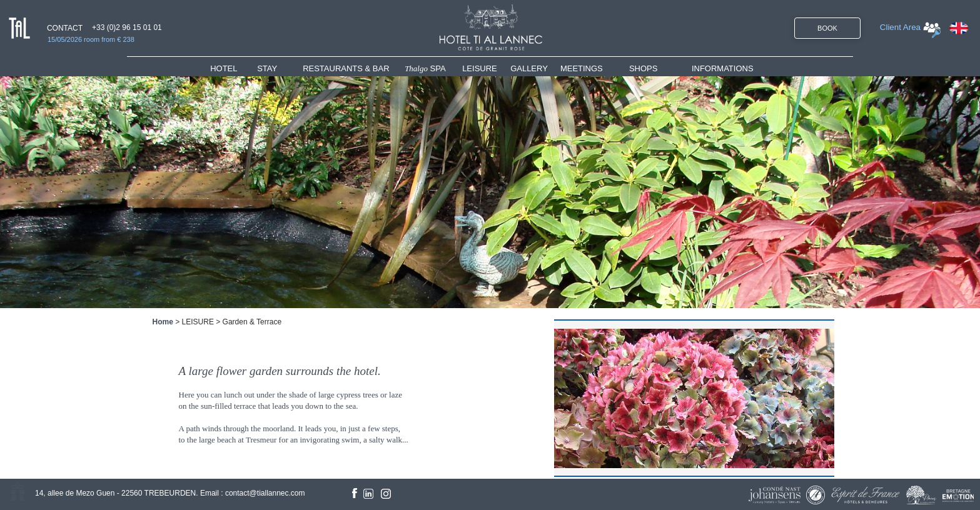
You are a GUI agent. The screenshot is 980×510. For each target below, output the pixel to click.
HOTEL (226, 68)
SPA (425, 68)
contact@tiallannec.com (265, 493)
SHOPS (644, 68)
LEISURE (480, 68)
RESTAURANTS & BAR (346, 68)
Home (163, 322)
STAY (267, 68)
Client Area (900, 27)
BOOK (827, 28)
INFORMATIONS (723, 68)
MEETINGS (582, 68)
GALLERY (529, 68)
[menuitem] (234, 68)
